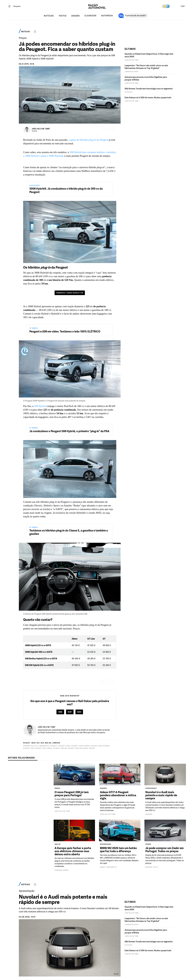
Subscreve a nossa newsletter (70, 293)
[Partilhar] (109, 128)
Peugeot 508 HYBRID (44, 748)
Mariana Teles (152, 867)
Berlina (48, 743)
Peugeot (27, 743)
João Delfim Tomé (62, 811)
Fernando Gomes (62, 870)
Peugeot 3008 (64, 746)
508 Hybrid (40, 406)
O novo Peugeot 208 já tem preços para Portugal (72, 794)
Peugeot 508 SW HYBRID (78, 748)
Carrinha (56, 743)
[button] (180, 6)
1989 (79, 712)
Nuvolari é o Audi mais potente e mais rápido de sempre (161, 795)
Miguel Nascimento (108, 867)
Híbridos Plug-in (30, 746)
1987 (70, 712)
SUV (38, 743)
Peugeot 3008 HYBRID (80, 746)
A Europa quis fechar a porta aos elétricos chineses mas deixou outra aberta (73, 851)
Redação (149, 814)
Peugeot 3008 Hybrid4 (100, 746)
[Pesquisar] (17, 6)
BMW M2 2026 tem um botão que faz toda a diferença (118, 850)
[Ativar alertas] (35, 31)
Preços (92, 748)
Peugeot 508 (29, 748)
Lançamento (44, 746)
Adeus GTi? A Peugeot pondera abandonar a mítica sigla (118, 795)
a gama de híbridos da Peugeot (88, 140)
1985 (60, 712)
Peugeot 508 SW (60, 748)
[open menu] (10, 6)
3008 (33, 743)
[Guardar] (103, 128)
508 (42, 743)
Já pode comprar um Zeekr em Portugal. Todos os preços (164, 850)
